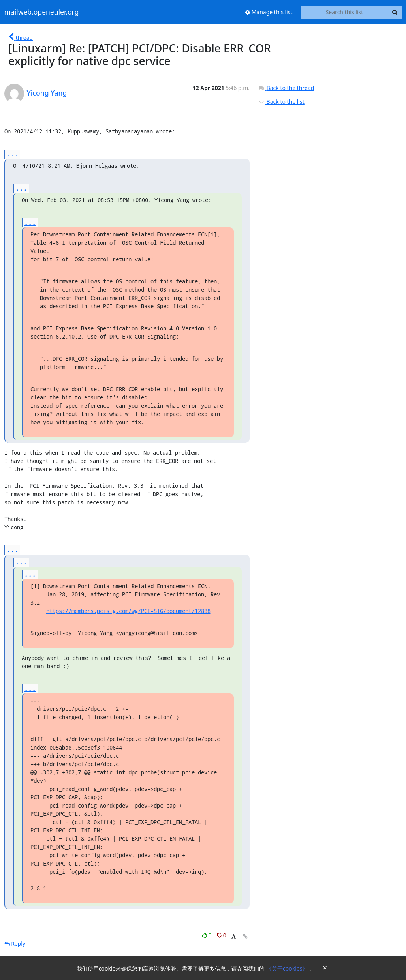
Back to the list (281, 102)
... (13, 154)
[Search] (395, 12)
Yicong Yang (47, 93)
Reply (15, 943)
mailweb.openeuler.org (42, 12)
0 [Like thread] (208, 935)
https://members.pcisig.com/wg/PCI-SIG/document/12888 (128, 611)
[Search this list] (345, 12)
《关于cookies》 (288, 968)
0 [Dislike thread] (222, 935)
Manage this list (269, 12)
